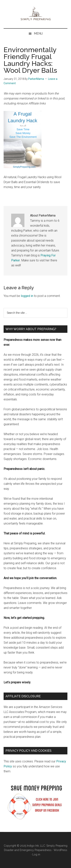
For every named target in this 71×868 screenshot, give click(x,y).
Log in (36, 854)
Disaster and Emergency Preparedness (28, 850)
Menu (38, 34)
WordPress (60, 850)
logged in (27, 296)
